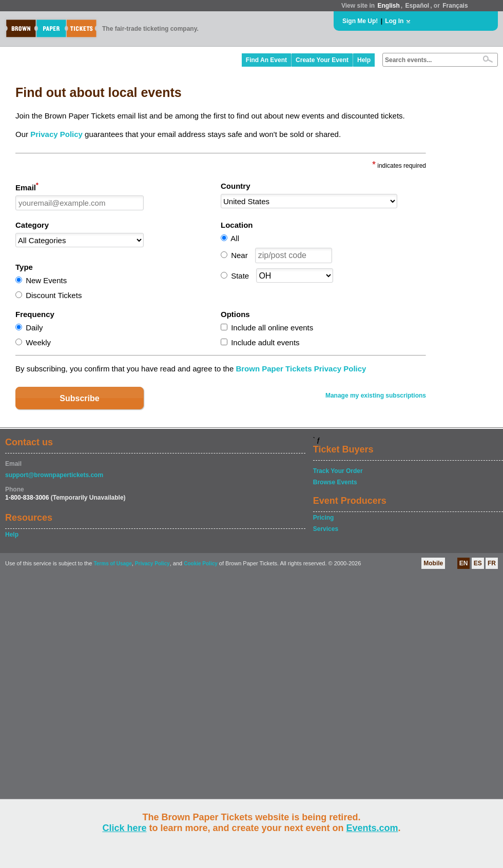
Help (364, 60)
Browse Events (335, 482)
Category (32, 225)
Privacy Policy (56, 134)
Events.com (372, 828)
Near (239, 255)
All (235, 238)
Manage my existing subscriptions (376, 396)
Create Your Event (322, 60)
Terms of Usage (112, 564)
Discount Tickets (54, 295)
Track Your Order (338, 471)
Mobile (433, 563)
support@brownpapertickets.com (54, 475)
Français (455, 6)
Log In (394, 21)
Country (236, 186)
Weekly (38, 342)
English (388, 6)
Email (27, 187)
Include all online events (272, 328)
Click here (124, 828)
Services (326, 529)
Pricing (324, 518)
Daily (34, 328)
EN (464, 563)
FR (492, 563)
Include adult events (265, 342)
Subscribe (79, 398)
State (240, 276)
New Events (46, 280)
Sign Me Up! (360, 21)
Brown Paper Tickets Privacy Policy (301, 369)
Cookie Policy (201, 564)
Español (418, 6)
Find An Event (266, 60)
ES (478, 563)
